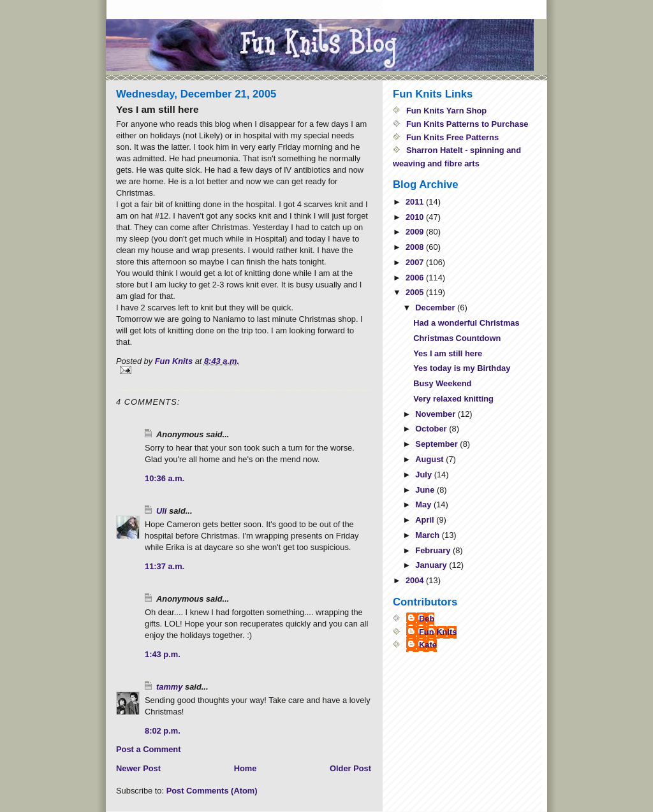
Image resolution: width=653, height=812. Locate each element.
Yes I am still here (448, 353)
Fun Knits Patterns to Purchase (467, 124)
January (432, 565)
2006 (416, 278)
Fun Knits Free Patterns (452, 137)
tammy (169, 687)
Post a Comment (148, 749)
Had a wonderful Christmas (466, 323)
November (436, 414)
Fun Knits (438, 632)
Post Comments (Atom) (212, 791)
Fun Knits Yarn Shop (446, 111)
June (426, 490)
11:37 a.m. (165, 566)
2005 (416, 292)
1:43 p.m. (163, 654)
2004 (416, 580)
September (437, 444)
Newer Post (138, 768)
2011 (416, 202)
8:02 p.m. (163, 731)
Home (246, 768)
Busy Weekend (442, 383)
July (424, 475)
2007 (416, 262)
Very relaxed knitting (453, 399)
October (432, 429)
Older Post (350, 768)
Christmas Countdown (457, 338)
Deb (427, 619)
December (436, 308)
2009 (416, 232)
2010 (416, 217)
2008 (416, 247)
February (434, 550)
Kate (428, 645)
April (426, 520)
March (428, 535)
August (430, 459)
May (424, 504)
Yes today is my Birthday (462, 368)
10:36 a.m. (165, 478)
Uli (161, 511)
